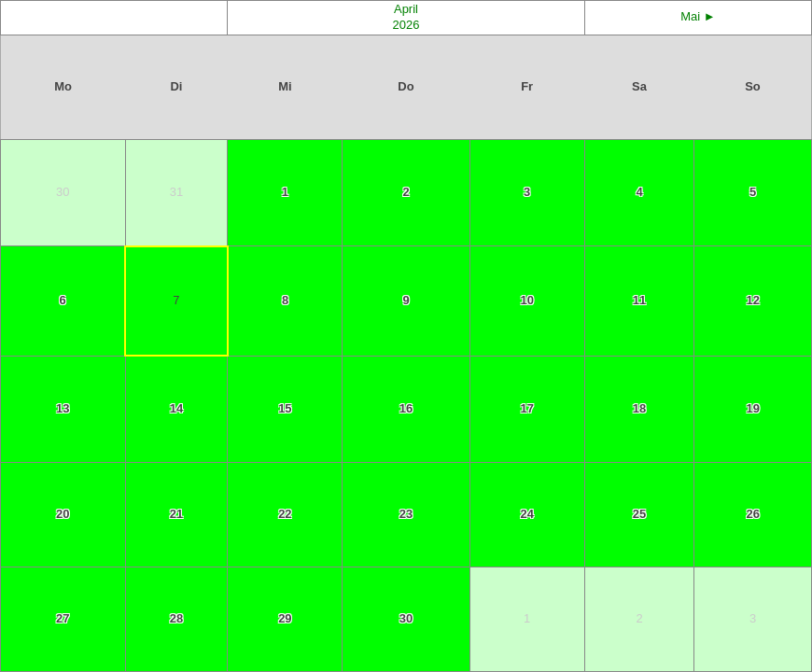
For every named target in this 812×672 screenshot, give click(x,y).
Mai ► (698, 16)
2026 (406, 25)
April (406, 9)
